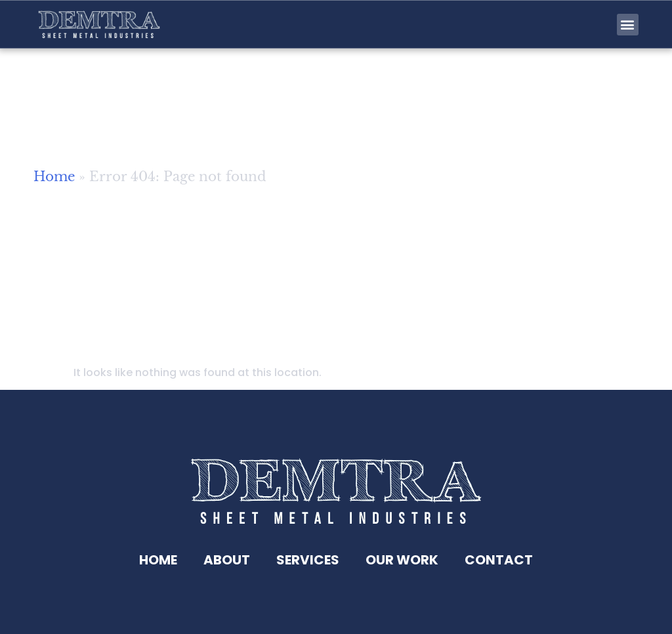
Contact (499, 560)
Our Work (402, 560)
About (227, 560)
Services (308, 560)
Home (54, 183)
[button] (628, 25)
